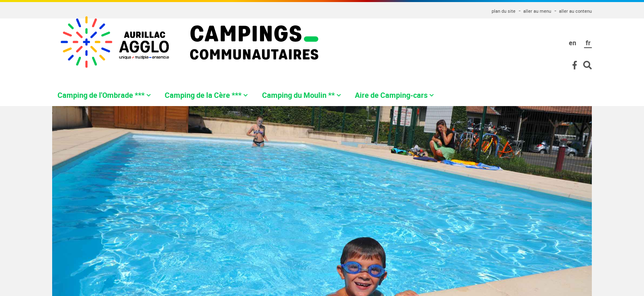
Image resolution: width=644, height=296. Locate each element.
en (573, 43)
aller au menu (537, 11)
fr (588, 43)
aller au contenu (575, 11)
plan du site (504, 11)
